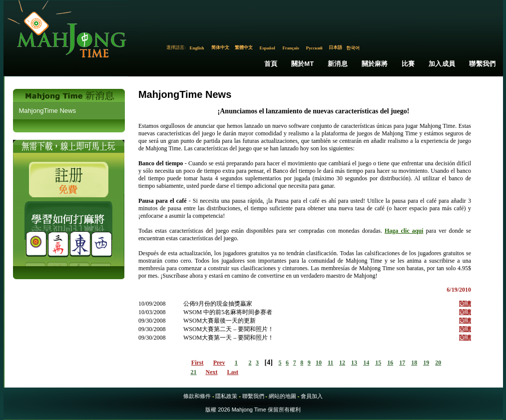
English (197, 48)
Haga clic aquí (404, 231)
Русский (314, 48)
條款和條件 (197, 396)
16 (390, 363)
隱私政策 (226, 396)
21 (194, 372)
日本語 (335, 47)
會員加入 (312, 396)
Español (267, 48)
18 (414, 363)
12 (342, 363)
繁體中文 (244, 47)
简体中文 (220, 47)
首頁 (271, 64)
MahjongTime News (47, 111)
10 (319, 363)
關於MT (303, 64)
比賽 (408, 64)
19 (426, 363)
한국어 (353, 48)
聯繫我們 (482, 64)
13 (354, 363)
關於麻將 (375, 64)
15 (378, 363)
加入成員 (442, 64)
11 (330, 363)
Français (291, 48)
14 (366, 363)
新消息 (338, 64)
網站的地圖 (282, 396)
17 (402, 363)
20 (438, 363)
